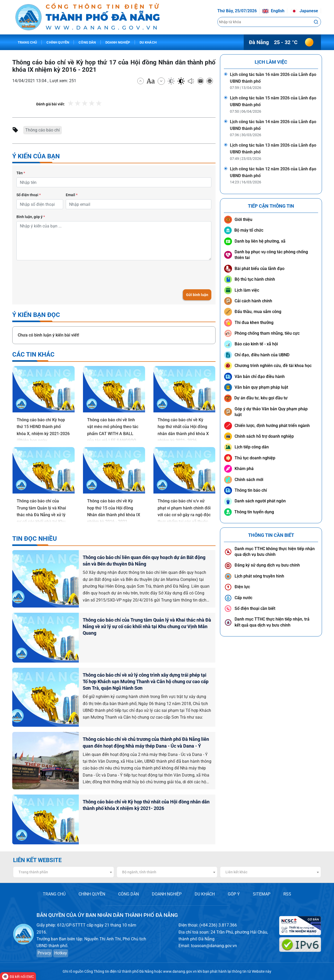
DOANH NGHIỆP (167, 894)
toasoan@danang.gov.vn (214, 946)
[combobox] (64, 872)
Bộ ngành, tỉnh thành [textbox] (139, 872)
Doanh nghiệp (118, 42)
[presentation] (56, 275)
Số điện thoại (29, 195)
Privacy (44, 953)
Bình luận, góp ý (31, 217)
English (273, 11)
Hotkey (61, 953)
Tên (21, 173)
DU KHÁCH (205, 894)
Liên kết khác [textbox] (236, 872)
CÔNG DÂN (129, 894)
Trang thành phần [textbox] (33, 872)
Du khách (148, 42)
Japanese (305, 11)
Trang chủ (27, 42)
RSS (287, 894)
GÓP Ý (234, 894)
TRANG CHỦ (54, 894)
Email (72, 195)
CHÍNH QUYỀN (92, 894)
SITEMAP (262, 894)
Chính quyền (58, 42)
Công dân (87, 42)
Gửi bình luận (197, 295)
